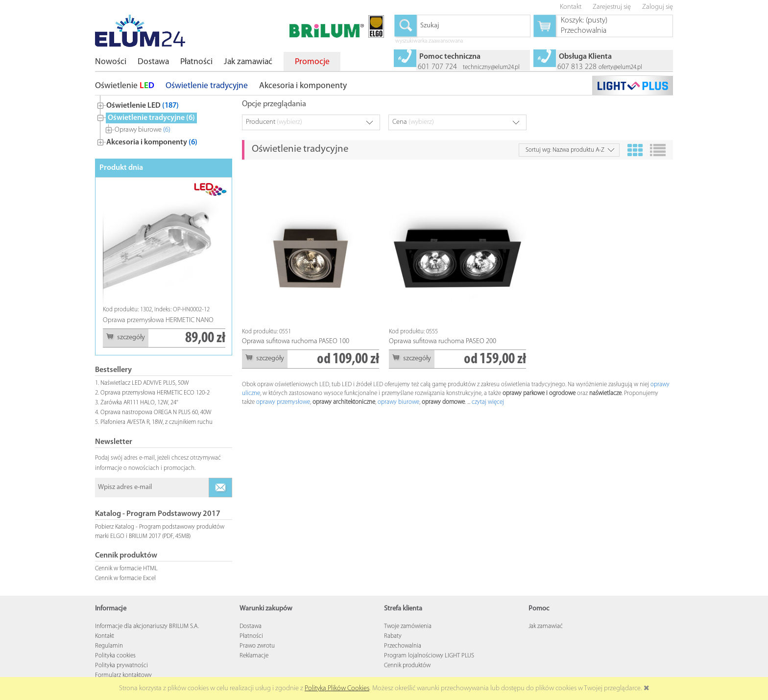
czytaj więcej (488, 402)
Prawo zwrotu (257, 646)
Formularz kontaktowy (123, 675)
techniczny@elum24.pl (491, 67)
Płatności (251, 636)
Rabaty (393, 636)
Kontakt (105, 636)
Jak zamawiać (546, 626)
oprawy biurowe (398, 402)
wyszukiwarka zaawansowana (429, 42)
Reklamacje (254, 656)
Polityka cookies (115, 656)
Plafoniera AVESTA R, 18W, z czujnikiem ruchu (156, 422)
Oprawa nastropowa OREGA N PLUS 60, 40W (156, 412)
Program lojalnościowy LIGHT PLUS (429, 656)
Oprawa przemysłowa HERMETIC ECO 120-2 (155, 393)
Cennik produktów (407, 665)
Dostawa (251, 626)
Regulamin (109, 646)
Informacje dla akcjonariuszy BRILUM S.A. (147, 626)
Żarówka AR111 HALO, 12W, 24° (139, 403)
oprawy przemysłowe (283, 402)
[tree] (164, 122)
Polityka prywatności (121, 665)
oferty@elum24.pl (620, 67)
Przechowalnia (403, 646)
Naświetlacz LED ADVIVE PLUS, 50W (145, 383)
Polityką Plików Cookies (337, 688)
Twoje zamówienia (408, 626)
